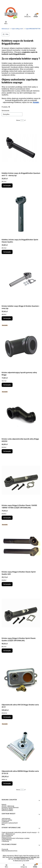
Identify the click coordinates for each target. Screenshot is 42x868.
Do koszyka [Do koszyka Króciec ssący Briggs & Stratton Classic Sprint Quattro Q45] (7, 584)
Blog (3, 824)
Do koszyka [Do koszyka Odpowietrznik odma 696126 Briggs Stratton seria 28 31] (7, 717)
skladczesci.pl (5, 29)
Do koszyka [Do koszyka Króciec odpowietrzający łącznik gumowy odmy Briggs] (7, 385)
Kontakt (36, 102)
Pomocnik (5, 849)
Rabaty (4, 805)
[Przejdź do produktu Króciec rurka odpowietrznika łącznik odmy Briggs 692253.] (21, 414)
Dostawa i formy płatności (10, 807)
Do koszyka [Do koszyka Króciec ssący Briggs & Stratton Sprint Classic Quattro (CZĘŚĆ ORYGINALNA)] (7, 651)
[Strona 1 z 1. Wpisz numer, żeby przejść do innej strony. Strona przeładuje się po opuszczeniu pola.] (22, 120)
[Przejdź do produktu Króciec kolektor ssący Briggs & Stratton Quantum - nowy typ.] (21, 281)
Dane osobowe (6, 837)
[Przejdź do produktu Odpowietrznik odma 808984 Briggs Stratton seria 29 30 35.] (21, 746)
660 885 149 (35, 857)
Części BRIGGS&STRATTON (33, 29)
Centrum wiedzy (7, 820)
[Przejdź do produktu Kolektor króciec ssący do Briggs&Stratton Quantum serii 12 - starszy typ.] (21, 148)
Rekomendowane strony (9, 851)
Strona (18, 120)
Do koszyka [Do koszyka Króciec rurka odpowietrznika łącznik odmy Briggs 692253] (7, 451)
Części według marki (17, 29)
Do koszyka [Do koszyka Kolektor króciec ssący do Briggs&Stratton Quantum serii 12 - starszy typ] (7, 185)
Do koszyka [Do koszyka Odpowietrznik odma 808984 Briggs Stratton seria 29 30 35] (7, 783)
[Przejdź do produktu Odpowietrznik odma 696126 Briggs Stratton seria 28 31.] (21, 679)
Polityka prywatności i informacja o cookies (16, 838)
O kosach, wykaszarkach (10, 823)
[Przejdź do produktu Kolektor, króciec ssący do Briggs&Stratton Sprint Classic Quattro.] (21, 214)
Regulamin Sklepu (7, 809)
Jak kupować (6, 819)
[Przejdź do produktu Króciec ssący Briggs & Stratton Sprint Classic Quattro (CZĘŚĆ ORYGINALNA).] (21, 613)
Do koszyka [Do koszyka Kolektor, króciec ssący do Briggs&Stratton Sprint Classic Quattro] (7, 252)
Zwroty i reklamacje (8, 806)
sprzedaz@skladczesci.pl (22, 857)
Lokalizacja (5, 841)
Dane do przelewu (7, 810)
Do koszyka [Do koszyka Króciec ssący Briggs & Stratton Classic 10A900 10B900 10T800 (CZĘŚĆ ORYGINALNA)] (7, 518)
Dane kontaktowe (7, 835)
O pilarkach (5, 821)
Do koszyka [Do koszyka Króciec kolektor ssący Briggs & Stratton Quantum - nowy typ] (7, 318)
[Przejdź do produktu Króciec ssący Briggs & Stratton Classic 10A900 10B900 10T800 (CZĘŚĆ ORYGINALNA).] (21, 480)
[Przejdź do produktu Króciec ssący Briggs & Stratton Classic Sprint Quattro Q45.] (21, 547)
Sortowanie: (5, 111)
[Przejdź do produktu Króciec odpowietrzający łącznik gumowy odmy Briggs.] (21, 347)
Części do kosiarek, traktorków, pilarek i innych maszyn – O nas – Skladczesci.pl (20, 833)
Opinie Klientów (7, 840)
